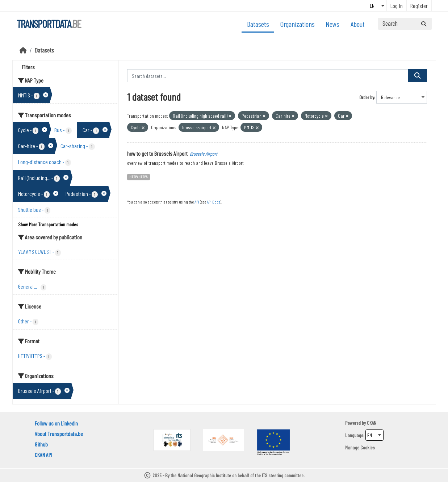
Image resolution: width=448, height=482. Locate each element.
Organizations (298, 24)
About (358, 24)
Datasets (258, 24)
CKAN (372, 423)
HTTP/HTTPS (138, 177)
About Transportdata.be (59, 434)
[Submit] (424, 24)
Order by (367, 97)
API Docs (213, 202)
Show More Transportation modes (48, 224)
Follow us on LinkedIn (56, 423)
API (197, 202)
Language (354, 435)
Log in (397, 6)
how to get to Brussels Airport (157, 153)
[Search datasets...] (405, 24)
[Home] (23, 50)
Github (41, 444)
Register (419, 6)
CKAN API (43, 455)
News (332, 24)
